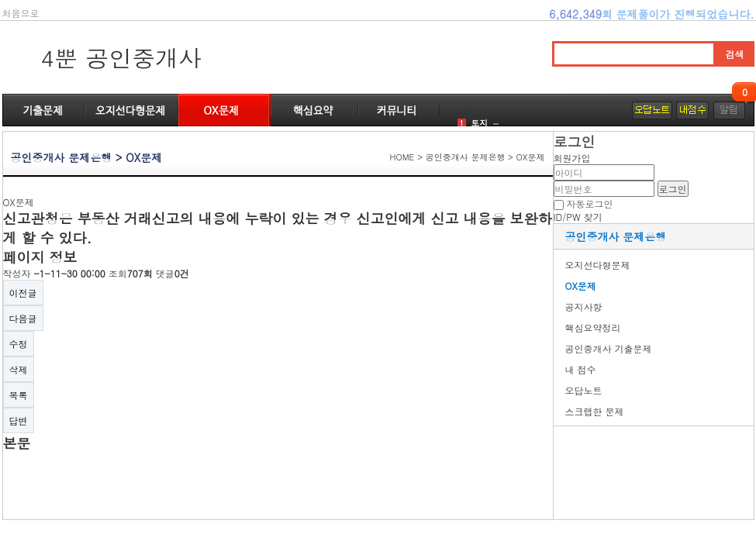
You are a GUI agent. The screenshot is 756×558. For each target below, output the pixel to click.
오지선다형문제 (598, 265)
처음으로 (21, 13)
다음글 (23, 318)
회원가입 (572, 158)
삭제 (19, 369)
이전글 (23, 293)
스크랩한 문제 (595, 411)
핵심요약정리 (593, 327)
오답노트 (584, 390)
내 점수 (581, 369)
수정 (19, 344)
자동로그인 (590, 203)
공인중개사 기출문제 (609, 348)
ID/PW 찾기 (578, 217)
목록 (19, 395)
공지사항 (584, 307)
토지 (479, 123)
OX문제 (581, 286)
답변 (19, 420)
